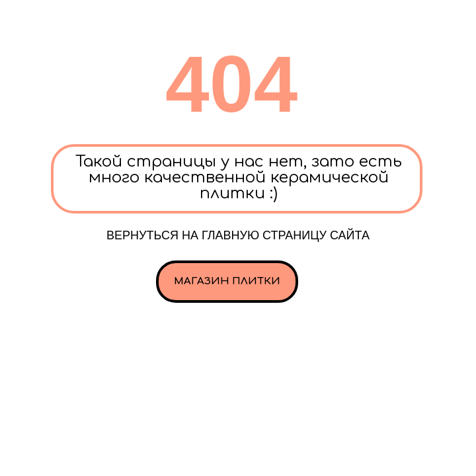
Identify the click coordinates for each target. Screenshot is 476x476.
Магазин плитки (227, 281)
